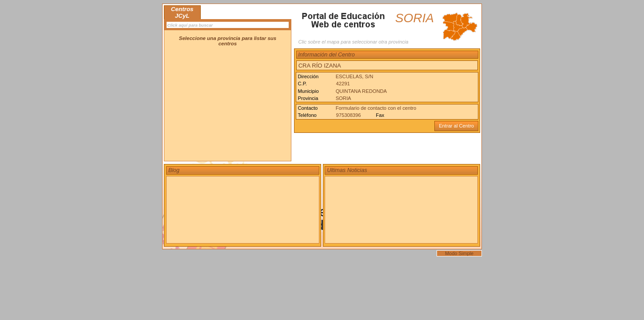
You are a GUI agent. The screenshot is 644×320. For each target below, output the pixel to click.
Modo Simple (459, 253)
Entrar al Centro (456, 126)
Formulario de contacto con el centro (376, 108)
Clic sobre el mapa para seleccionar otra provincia (353, 42)
